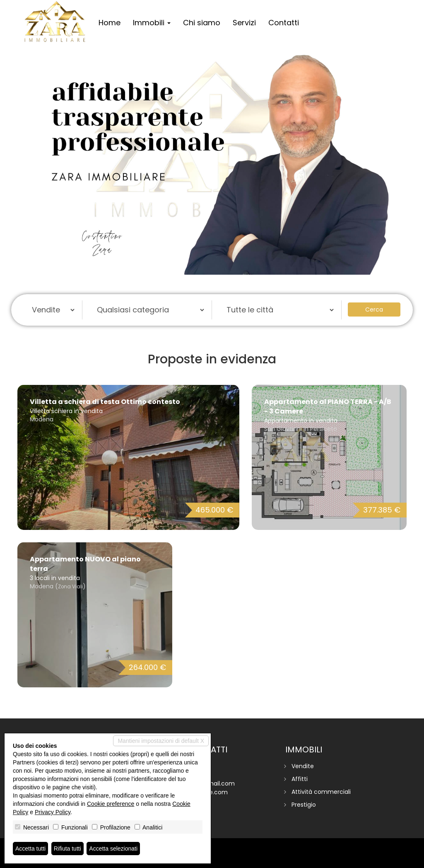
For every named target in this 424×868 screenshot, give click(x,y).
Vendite (303, 766)
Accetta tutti (30, 849)
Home (110, 23)
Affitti (300, 779)
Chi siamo (202, 23)
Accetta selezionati (113, 849)
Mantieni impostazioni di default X (161, 741)
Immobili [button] (152, 23)
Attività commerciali (321, 792)
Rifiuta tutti (67, 849)
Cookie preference (111, 804)
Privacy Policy (53, 812)
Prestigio (304, 805)
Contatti (284, 23)
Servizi (244, 23)
